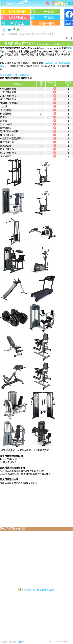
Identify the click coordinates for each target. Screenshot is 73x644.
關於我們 (13, 642)
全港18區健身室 (27, 34)
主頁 (2, 34)
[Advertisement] (36, 505)
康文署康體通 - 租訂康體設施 (14, 75)
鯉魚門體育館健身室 (45, 34)
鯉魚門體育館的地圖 (13, 529)
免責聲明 (4, 642)
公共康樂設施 (12, 34)
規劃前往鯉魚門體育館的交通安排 (37, 590)
